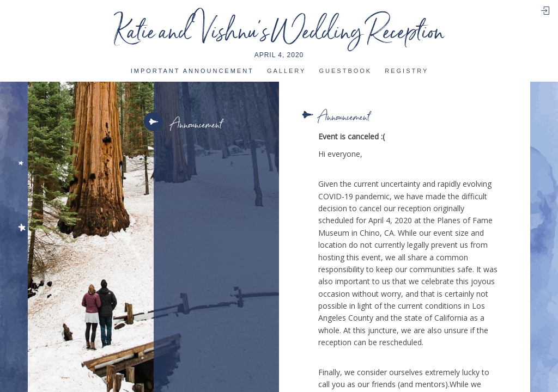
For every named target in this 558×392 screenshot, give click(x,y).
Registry (407, 71)
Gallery (287, 71)
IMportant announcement (192, 71)
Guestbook (346, 71)
